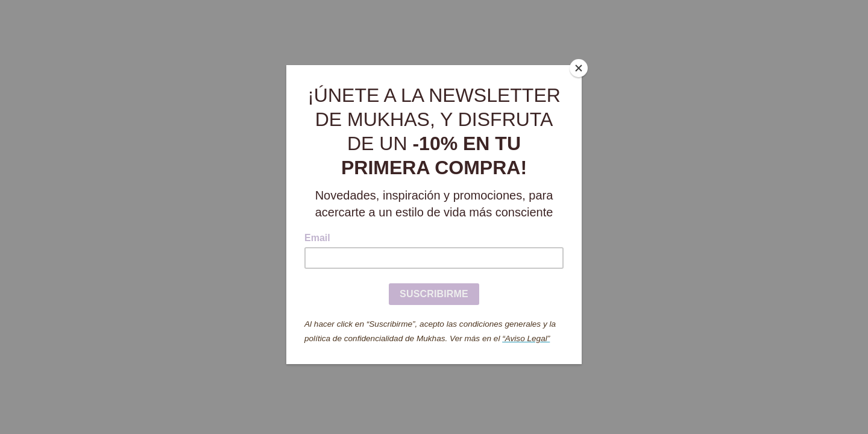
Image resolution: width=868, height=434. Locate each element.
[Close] (579, 68)
